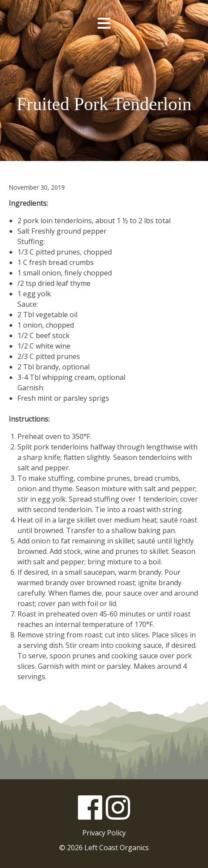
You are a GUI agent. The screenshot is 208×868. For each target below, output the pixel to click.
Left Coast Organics (104, 65)
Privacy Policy (104, 833)
